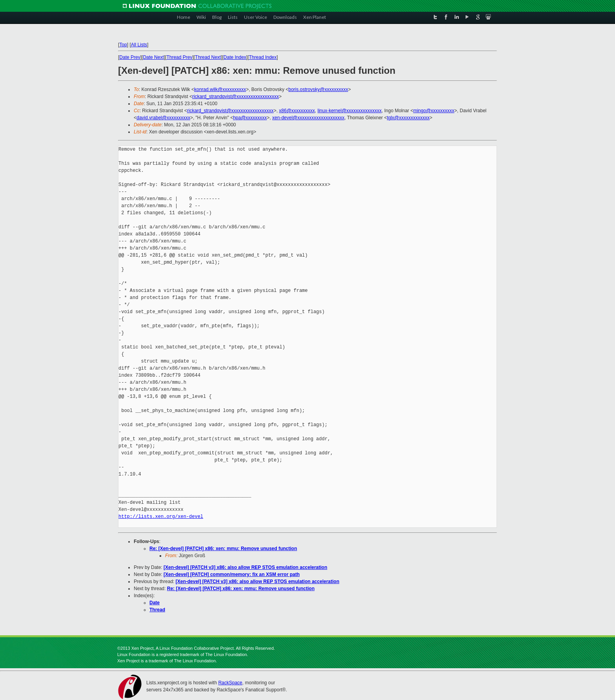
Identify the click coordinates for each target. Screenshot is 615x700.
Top (123, 45)
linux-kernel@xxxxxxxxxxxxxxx (350, 111)
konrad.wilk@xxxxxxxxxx (220, 89)
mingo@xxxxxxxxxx (434, 111)
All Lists (139, 45)
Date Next (153, 57)
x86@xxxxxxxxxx (297, 111)
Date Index (235, 57)
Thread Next (208, 57)
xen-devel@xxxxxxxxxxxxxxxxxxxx (308, 118)
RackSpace (230, 683)
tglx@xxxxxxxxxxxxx (408, 118)
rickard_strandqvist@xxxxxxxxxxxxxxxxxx (236, 97)
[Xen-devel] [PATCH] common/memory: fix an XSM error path (232, 574)
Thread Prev (179, 57)
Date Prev (130, 57)
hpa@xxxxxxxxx (250, 118)
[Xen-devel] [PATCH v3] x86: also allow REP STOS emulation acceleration (245, 567)
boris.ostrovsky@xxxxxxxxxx (318, 89)
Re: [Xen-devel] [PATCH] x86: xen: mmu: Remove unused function (223, 549)
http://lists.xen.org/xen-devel (161, 517)
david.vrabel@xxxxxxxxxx (163, 118)
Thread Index (263, 57)
